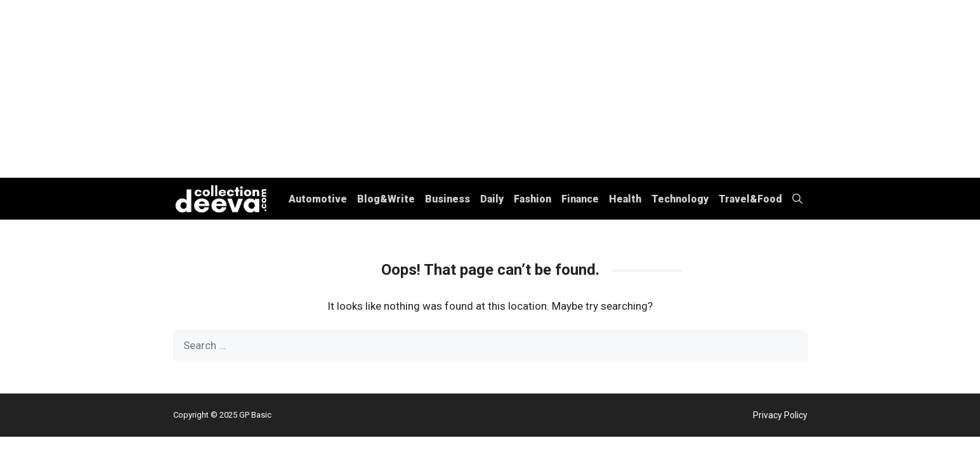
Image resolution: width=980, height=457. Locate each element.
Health (625, 199)
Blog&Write (386, 199)
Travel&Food (750, 199)
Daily (492, 199)
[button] (797, 199)
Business (448, 199)
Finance (580, 199)
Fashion (532, 199)
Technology (680, 199)
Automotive (318, 199)
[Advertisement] (490, 89)
